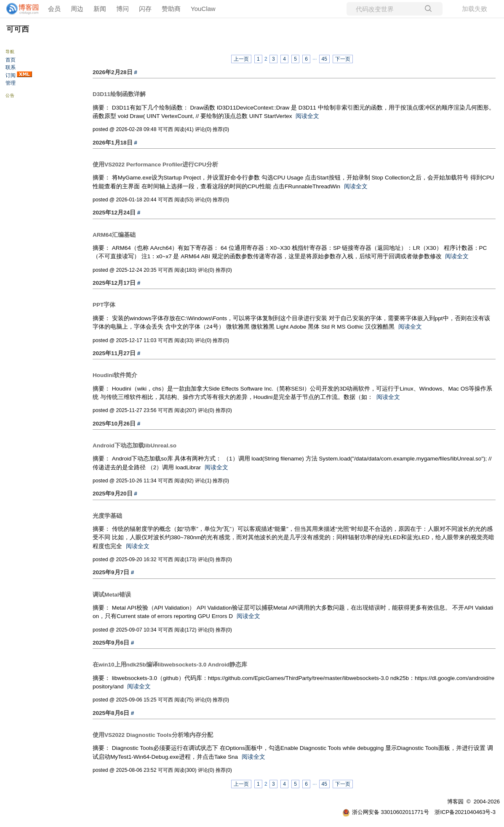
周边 (77, 9)
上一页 (241, 59)
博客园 (455, 802)
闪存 (145, 9)
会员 (54, 9)
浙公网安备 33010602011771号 (386, 812)
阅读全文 (307, 116)
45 (324, 59)
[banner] (19, 9)
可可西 (18, 29)
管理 (11, 83)
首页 (11, 60)
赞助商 (171, 9)
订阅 (11, 75)
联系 (11, 67)
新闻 (100, 9)
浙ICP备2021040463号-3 (465, 812)
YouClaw (203, 9)
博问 (123, 9)
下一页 (343, 59)
